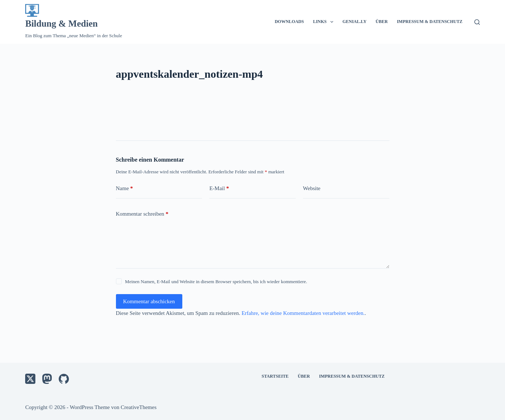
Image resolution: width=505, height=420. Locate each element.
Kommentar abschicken (149, 301)
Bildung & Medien (61, 24)
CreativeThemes (139, 407)
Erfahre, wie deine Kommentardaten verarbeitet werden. (303, 313)
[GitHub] (64, 379)
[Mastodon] (47, 379)
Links (325, 22)
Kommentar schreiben (142, 214)
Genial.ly (354, 22)
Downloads (289, 22)
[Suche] (477, 22)
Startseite (275, 376)
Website (312, 188)
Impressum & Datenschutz (430, 22)
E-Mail (219, 188)
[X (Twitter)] (30, 379)
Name (125, 188)
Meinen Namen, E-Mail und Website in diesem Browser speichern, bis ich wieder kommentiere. (216, 282)
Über (382, 22)
